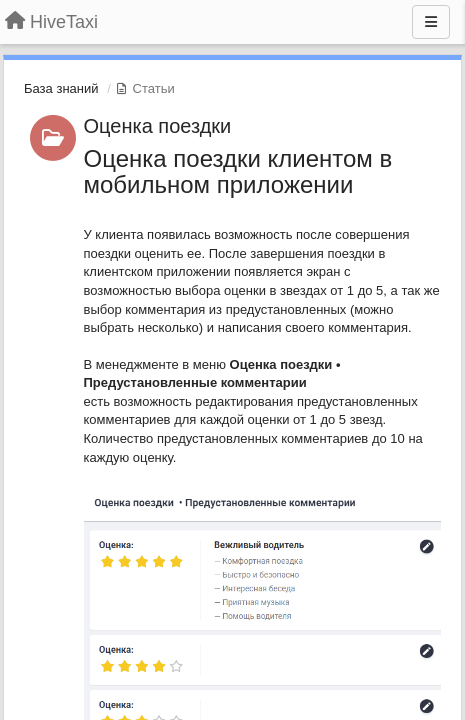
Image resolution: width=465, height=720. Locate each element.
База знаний (61, 88)
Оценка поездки (158, 126)
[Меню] (431, 22)
